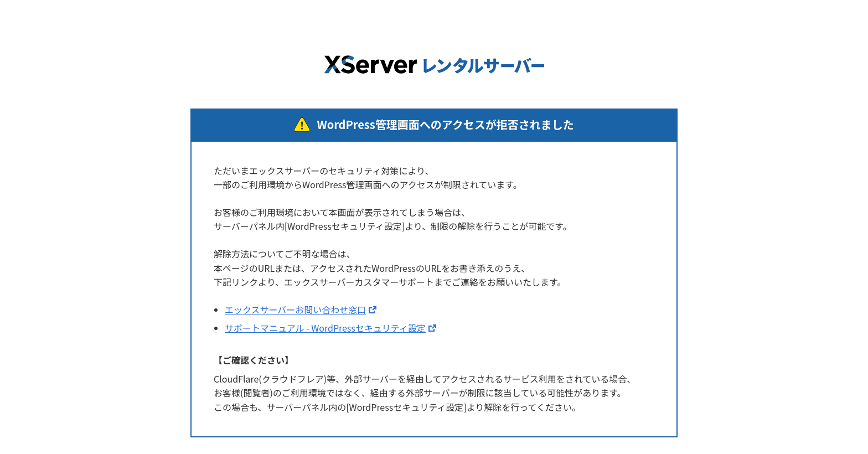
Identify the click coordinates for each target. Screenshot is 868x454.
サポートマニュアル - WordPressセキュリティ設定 (325, 328)
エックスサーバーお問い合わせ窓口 (295, 309)
